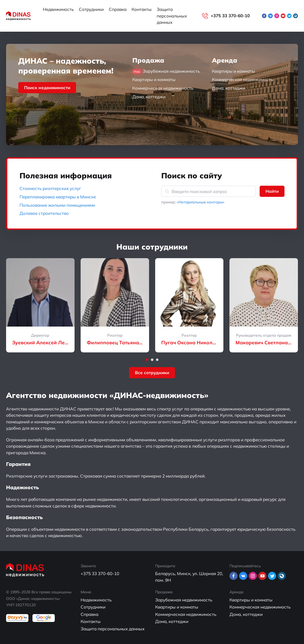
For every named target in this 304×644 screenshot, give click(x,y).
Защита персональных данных (172, 16)
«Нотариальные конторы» (201, 202)
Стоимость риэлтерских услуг (50, 188)
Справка (118, 9)
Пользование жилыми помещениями (57, 205)
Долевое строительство (44, 213)
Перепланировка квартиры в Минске (58, 197)
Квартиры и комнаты (154, 79)
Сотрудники (91, 9)
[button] (147, 360)
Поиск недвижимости (47, 88)
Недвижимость (58, 9)
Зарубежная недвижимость (166, 71)
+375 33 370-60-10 (230, 16)
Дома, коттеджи (149, 97)
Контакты (142, 9)
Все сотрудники (152, 373)
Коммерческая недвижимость (163, 88)
